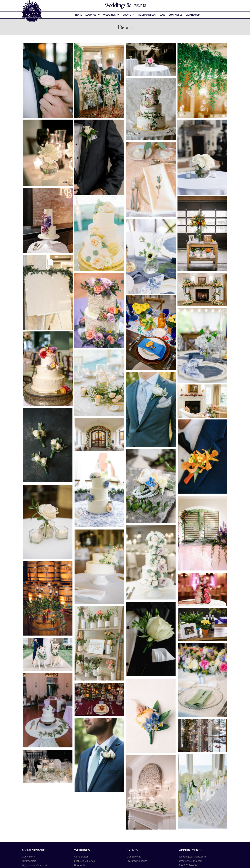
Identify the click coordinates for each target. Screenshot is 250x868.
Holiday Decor (147, 15)
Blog (162, 15)
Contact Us (176, 15)
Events (129, 15)
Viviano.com (193, 15)
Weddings (111, 15)
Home (78, 15)
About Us (93, 15)
